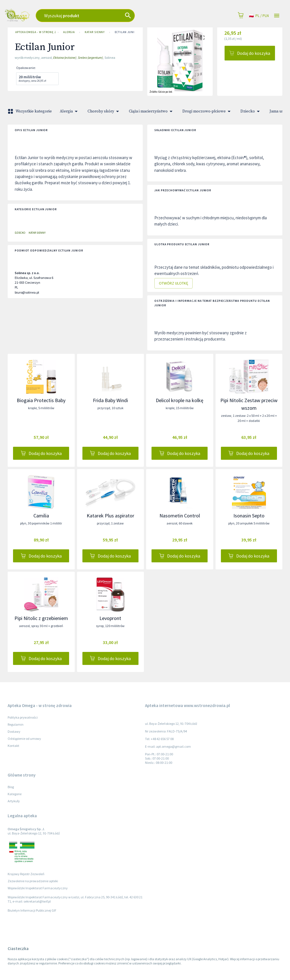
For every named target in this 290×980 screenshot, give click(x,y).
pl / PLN (259, 16)
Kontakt (13, 746)
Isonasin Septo (249, 516)
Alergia (69, 32)
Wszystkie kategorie (30, 111)
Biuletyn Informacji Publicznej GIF (32, 910)
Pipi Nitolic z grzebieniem (41, 618)
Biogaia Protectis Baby (41, 400)
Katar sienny (95, 32)
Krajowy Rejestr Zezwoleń (26, 874)
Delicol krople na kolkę (180, 400)
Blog (11, 787)
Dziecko (251, 111)
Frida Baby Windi (110, 400)
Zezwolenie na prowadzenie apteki (33, 881)
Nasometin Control (180, 516)
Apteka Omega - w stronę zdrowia (34, 32)
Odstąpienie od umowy (24, 739)
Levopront (110, 618)
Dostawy (14, 731)
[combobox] (105, 16)
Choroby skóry (104, 111)
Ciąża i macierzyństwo (152, 111)
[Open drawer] (277, 16)
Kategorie (15, 794)
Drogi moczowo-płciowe (207, 111)
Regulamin (16, 724)
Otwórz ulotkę (173, 283)
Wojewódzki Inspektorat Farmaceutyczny (38, 888)
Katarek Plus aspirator (110, 516)
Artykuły (14, 801)
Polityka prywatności (23, 717)
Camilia (41, 516)
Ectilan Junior (127, 32)
